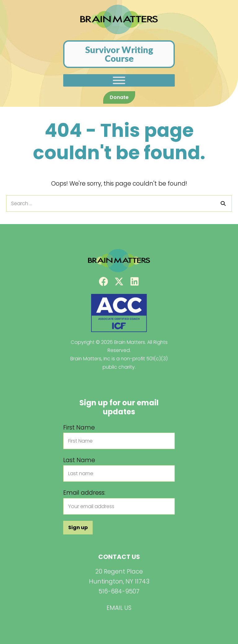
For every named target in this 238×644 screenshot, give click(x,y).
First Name (79, 428)
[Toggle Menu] (119, 80)
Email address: (84, 493)
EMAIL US (119, 608)
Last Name (79, 460)
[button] (104, 281)
